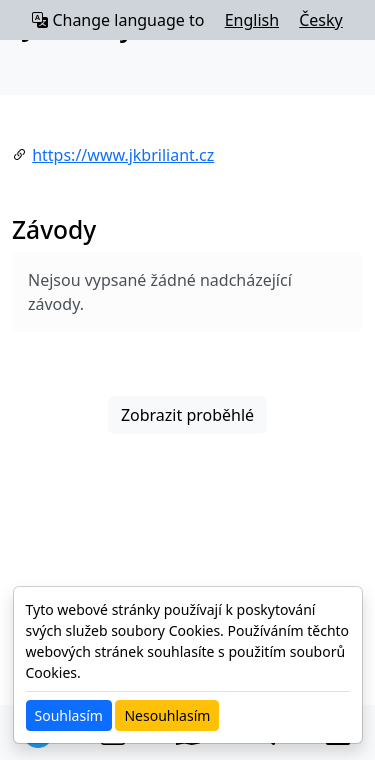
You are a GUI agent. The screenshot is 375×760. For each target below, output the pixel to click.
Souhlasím (69, 715)
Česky (321, 20)
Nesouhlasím (167, 715)
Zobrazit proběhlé (187, 415)
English (252, 20)
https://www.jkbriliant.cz (123, 155)
